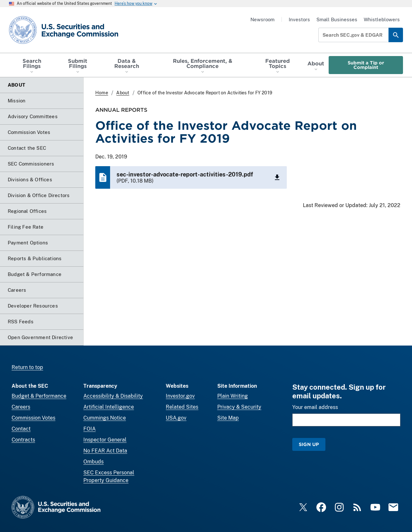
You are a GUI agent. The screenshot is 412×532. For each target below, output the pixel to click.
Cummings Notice (105, 418)
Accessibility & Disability (113, 396)
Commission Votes (33, 418)
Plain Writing (233, 396)
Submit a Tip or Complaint (366, 65)
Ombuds (94, 462)
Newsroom (262, 19)
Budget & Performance (39, 396)
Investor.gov (180, 396)
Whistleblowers (382, 19)
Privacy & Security (239, 407)
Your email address (315, 407)
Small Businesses (337, 19)
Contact (21, 429)
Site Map (228, 418)
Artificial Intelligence (109, 407)
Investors (299, 19)
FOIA (89, 429)
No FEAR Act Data (105, 451)
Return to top (27, 367)
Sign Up (309, 444)
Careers (21, 407)
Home (102, 93)
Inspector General (105, 440)
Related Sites (182, 407)
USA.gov (176, 418)
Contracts (23, 440)
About (123, 93)
